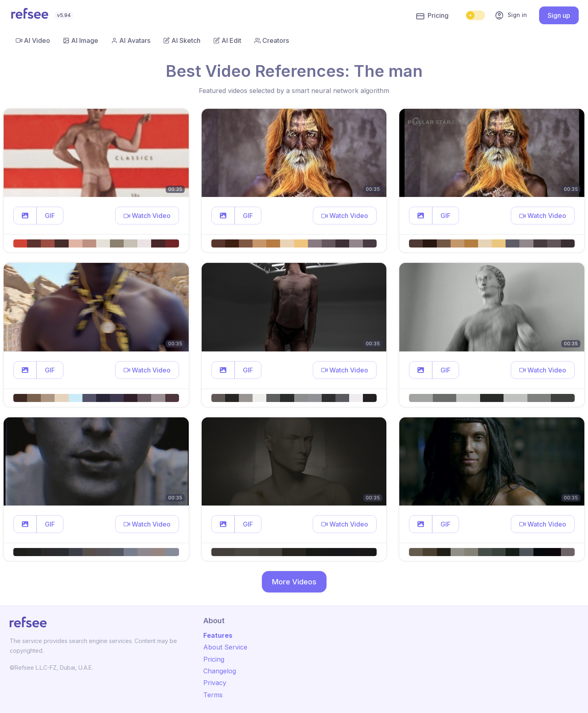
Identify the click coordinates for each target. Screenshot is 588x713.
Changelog (220, 671)
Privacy (215, 683)
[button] (25, 216)
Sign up (559, 15)
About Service (225, 647)
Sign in (511, 15)
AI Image (81, 40)
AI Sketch (182, 40)
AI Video (33, 40)
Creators (272, 40)
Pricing (432, 16)
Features (218, 635)
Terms (213, 695)
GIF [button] (50, 216)
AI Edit (227, 40)
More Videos (294, 582)
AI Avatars (131, 40)
